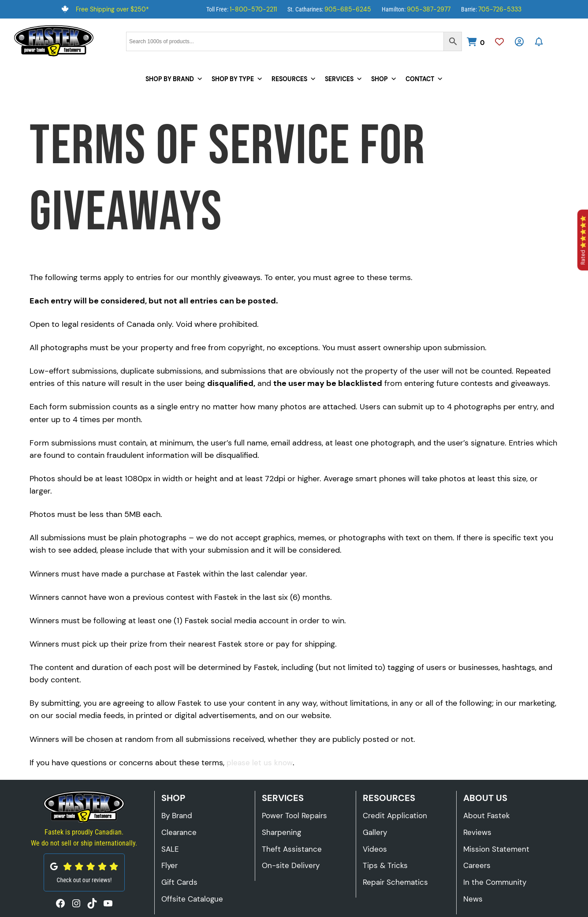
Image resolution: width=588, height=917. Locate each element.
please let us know (260, 763)
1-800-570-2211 (253, 9)
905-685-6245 (348, 9)
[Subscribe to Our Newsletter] (539, 43)
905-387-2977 (429, 9)
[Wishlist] (499, 43)
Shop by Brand (174, 79)
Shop (384, 79)
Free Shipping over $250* (112, 9)
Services (344, 79)
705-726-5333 (500, 9)
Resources (294, 79)
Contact (424, 79)
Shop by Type (237, 79)
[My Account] (519, 43)
